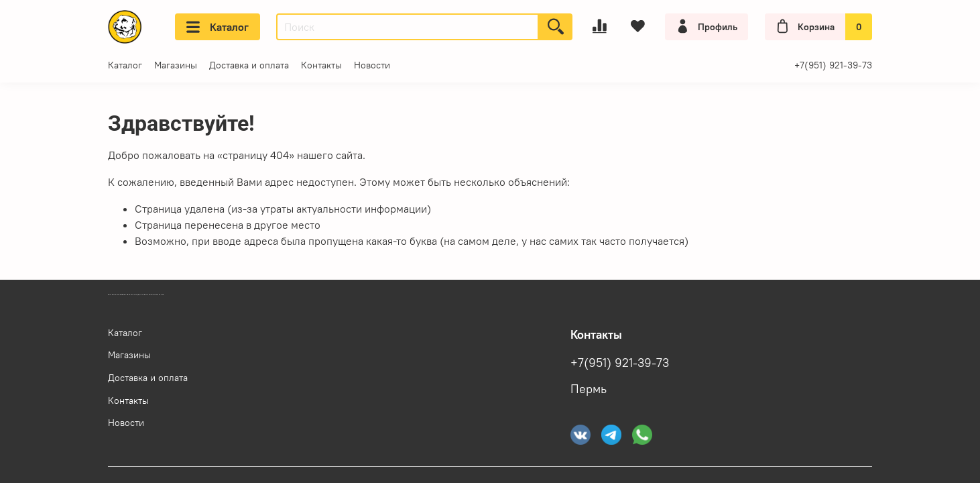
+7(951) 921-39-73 (833, 65)
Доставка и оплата (249, 65)
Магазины (176, 65)
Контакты (321, 65)
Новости (372, 65)
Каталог (218, 27)
